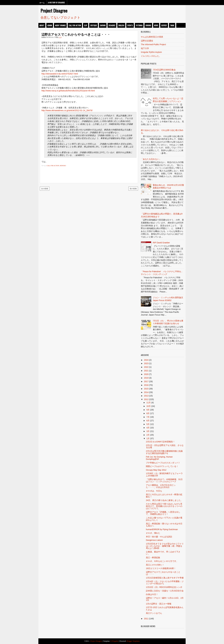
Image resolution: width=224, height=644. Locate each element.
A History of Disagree (56, 3)
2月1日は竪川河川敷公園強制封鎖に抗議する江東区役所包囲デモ (164, 452)
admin (50, 25)
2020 (146, 374)
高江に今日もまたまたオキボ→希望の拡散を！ (164, 496)
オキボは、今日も (154, 491)
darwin (103, 25)
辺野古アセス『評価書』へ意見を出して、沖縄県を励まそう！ (163, 513)
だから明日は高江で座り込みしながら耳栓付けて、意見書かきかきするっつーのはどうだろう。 (164, 506)
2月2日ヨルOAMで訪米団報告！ (160, 442)
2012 (146, 399)
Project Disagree (54, 11)
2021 (146, 371)
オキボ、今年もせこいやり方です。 (162, 561)
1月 (148, 438)
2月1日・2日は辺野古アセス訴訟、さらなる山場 (165, 446)
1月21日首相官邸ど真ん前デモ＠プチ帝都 (165, 578)
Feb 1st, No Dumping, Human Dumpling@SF (159, 458)
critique (94, 25)
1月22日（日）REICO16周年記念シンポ (164, 587)
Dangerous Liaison (154, 540)
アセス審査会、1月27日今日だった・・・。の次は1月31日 (161, 486)
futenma (139, 25)
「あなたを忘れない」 (151, 159)
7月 (148, 417)
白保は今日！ (152, 594)
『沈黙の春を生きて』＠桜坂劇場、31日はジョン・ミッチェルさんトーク (164, 480)
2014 (146, 392)
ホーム (42, 3)
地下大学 (145, 48)
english (121, 25)
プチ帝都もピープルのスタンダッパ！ (163, 463)
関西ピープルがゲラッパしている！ (162, 466)
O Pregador (115, 641)
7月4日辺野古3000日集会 (164, 70)
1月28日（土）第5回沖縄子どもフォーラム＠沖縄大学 (164, 474)
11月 (149, 403)
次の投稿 (45, 188)
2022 (146, 367)
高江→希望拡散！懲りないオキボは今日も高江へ (164, 525)
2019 (146, 378)
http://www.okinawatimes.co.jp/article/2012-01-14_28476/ (67, 110)
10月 (149, 406)
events (130, 25)
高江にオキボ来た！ (155, 565)
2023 (146, 363)
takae (172, 25)
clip (86, 25)
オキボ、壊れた (153, 533)
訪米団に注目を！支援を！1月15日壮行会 (165, 591)
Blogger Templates (133, 641)
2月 (148, 435)
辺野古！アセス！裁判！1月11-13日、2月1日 (165, 599)
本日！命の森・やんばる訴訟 (159, 537)
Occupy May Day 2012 (156, 470)
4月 (148, 428)
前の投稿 (133, 188)
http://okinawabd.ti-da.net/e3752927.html (60, 74)
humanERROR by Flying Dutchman (162, 529)
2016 (146, 385)
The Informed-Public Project (153, 44)
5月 (148, 424)
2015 (146, 389)
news (156, 25)
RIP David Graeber (161, 243)
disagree (112, 25)
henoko (148, 25)
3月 (148, 431)
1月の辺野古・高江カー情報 (159, 604)
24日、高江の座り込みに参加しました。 (164, 500)
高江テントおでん (154, 613)
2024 (146, 360)
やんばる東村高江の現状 (152, 37)
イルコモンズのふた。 (151, 56)
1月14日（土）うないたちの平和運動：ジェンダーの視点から (165, 582)
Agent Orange (60, 25)
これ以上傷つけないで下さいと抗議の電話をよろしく (164, 519)
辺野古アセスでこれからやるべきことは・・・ (76, 34)
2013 (146, 396)
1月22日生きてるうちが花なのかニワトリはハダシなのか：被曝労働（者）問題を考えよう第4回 (165, 546)
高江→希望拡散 (153, 558)
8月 (148, 413)
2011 (146, 619)
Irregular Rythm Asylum (151, 52)
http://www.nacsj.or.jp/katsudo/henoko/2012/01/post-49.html (68, 91)
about (42, 25)
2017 (146, 381)
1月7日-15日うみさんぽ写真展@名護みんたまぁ (165, 608)
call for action (75, 25)
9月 (148, 410)
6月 (148, 421)
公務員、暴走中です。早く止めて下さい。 (163, 553)
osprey (164, 25)
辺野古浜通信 (147, 41)
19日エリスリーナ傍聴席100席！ (161, 568)
